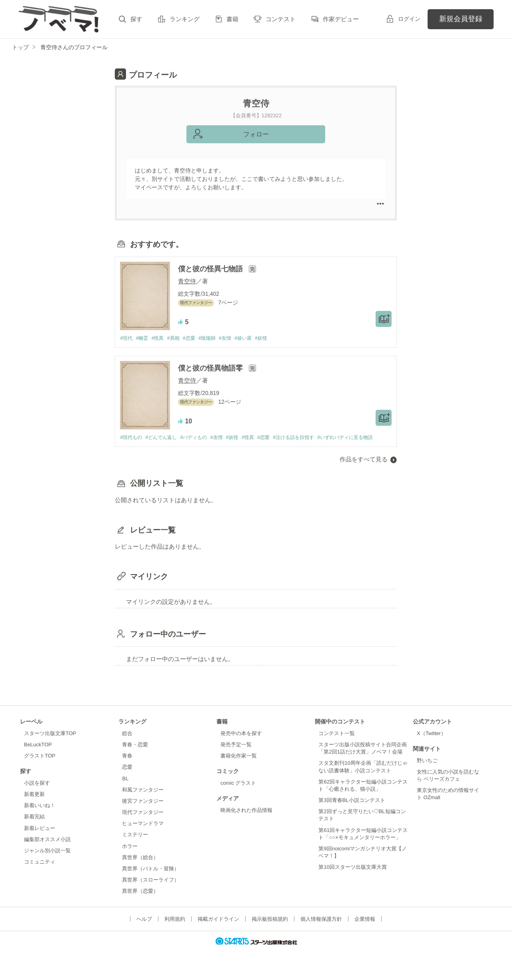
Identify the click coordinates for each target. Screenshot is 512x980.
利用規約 (175, 931)
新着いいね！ (40, 817)
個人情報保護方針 (321, 931)
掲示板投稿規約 (270, 931)
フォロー (256, 134)
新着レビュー (40, 840)
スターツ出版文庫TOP (50, 745)
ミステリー (135, 847)
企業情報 (365, 931)
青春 (127, 768)
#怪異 (161, 338)
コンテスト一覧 (337, 745)
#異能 (179, 338)
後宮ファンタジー (143, 813)
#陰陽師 (216, 338)
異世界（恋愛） (140, 903)
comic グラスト (238, 795)
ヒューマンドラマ (143, 835)
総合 (127, 745)
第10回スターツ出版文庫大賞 (352, 879)
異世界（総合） (140, 869)
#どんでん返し (165, 438)
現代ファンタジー (143, 824)
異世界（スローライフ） (151, 891)
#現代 (127, 338)
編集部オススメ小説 (47, 851)
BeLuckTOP (38, 757)
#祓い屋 (256, 338)
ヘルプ (144, 931)
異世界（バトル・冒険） (151, 880)
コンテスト (281, 19)
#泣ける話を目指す (310, 438)
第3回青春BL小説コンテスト (352, 812)
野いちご (427, 772)
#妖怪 (275, 338)
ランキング (185, 19)
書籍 (232, 19)
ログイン (409, 19)
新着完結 (34, 829)
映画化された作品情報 (246, 822)
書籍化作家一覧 (239, 768)
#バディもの (200, 438)
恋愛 (127, 779)
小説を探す (37, 795)
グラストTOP (40, 768)
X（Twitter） (431, 745)
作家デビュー (341, 19)
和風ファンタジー (143, 801)
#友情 (236, 338)
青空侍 (187, 281)
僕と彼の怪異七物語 (211, 269)
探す (136, 19)
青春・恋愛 (135, 757)
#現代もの (132, 438)
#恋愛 (196, 338)
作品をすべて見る (364, 471)
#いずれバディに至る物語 (150, 449)
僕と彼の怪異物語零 (211, 369)
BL (125, 790)
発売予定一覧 (236, 757)
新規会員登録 (461, 19)
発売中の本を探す (241, 745)
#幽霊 (144, 338)
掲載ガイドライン (218, 931)
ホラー (130, 858)
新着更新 (34, 806)
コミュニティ (40, 873)
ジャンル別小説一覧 (47, 862)
